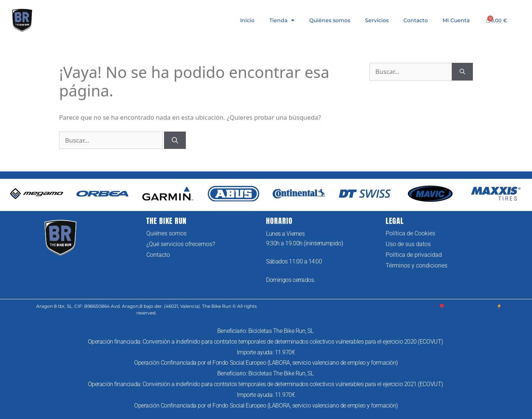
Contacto (416, 20)
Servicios (377, 20)
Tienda (282, 20)
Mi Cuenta (456, 20)
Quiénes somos (330, 20)
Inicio (247, 20)
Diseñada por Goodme (471, 306)
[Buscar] (175, 140)
